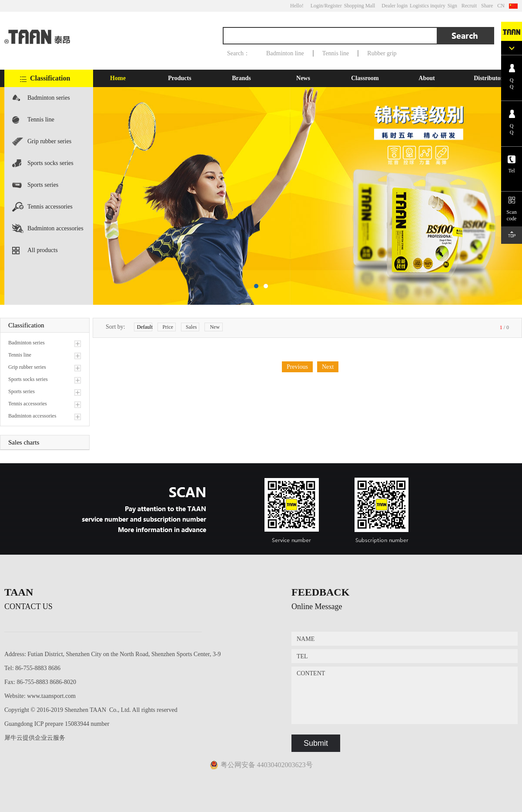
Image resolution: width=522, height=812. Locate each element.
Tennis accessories (50, 207)
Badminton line (285, 53)
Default (145, 327)
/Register (332, 6)
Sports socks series (50, 163)
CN (501, 6)
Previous (297, 367)
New (215, 327)
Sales (191, 327)
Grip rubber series (49, 141)
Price (168, 327)
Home (118, 78)
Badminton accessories (55, 228)
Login (317, 6)
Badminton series (49, 98)
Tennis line (336, 53)
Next (328, 367)
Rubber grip (382, 53)
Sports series (43, 185)
